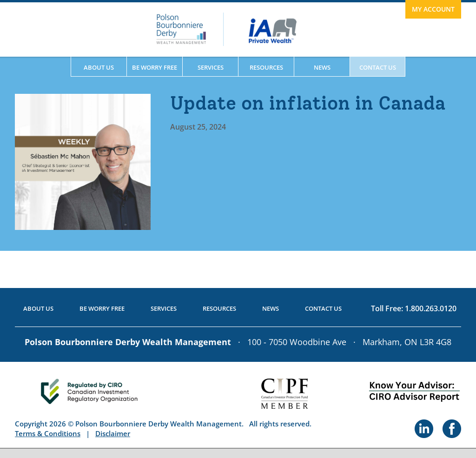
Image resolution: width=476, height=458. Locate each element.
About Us (99, 67)
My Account (433, 9)
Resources (266, 67)
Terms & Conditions (48, 433)
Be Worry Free (155, 67)
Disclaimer (113, 433)
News (322, 67)
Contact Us (378, 67)
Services (211, 67)
